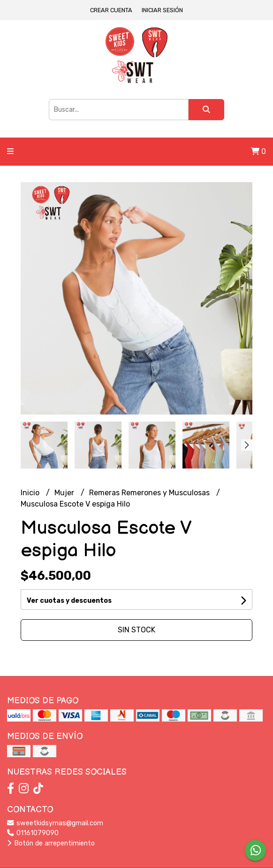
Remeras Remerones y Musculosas (150, 493)
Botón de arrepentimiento (51, 843)
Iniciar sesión (162, 10)
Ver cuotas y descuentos (69, 601)
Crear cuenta (111, 10)
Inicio (31, 493)
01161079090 (33, 833)
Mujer (65, 493)
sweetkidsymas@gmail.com (55, 823)
